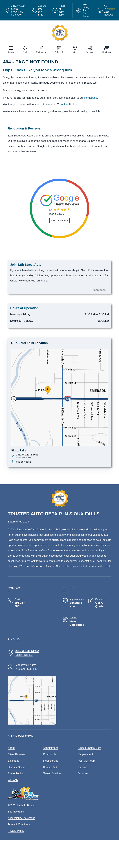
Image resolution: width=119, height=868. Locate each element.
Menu (11, 52)
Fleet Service (51, 761)
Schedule (59, 52)
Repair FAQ (50, 767)
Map (75, 52)
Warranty (13, 780)
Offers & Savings (18, 767)
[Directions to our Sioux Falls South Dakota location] (32, 653)
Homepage (91, 98)
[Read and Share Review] (59, 221)
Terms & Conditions (19, 824)
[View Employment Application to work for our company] (83, 10)
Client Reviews (16, 754)
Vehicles (83, 773)
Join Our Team (87, 761)
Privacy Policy (16, 831)
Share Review (16, 773)
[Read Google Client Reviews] (110, 10)
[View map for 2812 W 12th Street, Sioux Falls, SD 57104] (62, 456)
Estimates (41, 52)
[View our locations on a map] (32, 700)
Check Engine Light (90, 748)
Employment (86, 754)
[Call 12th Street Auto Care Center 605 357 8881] (19, 603)
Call (25, 52)
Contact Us (66, 104)
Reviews (106, 52)
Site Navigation (17, 812)
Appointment (50, 748)
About (11, 748)
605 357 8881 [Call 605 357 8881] (24, 462)
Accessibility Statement (21, 818)
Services (83, 767)
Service (90, 52)
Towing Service (52, 773)
